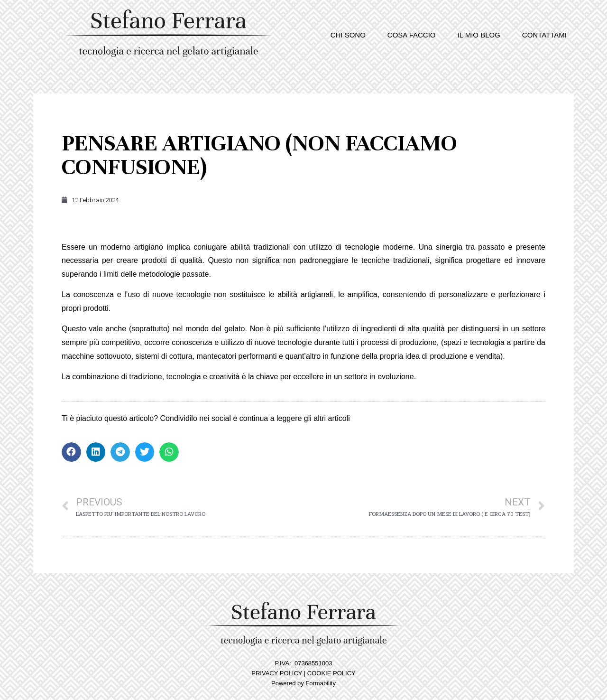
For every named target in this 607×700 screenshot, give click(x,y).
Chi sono (348, 35)
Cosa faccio (412, 35)
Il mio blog (479, 35)
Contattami (544, 35)
